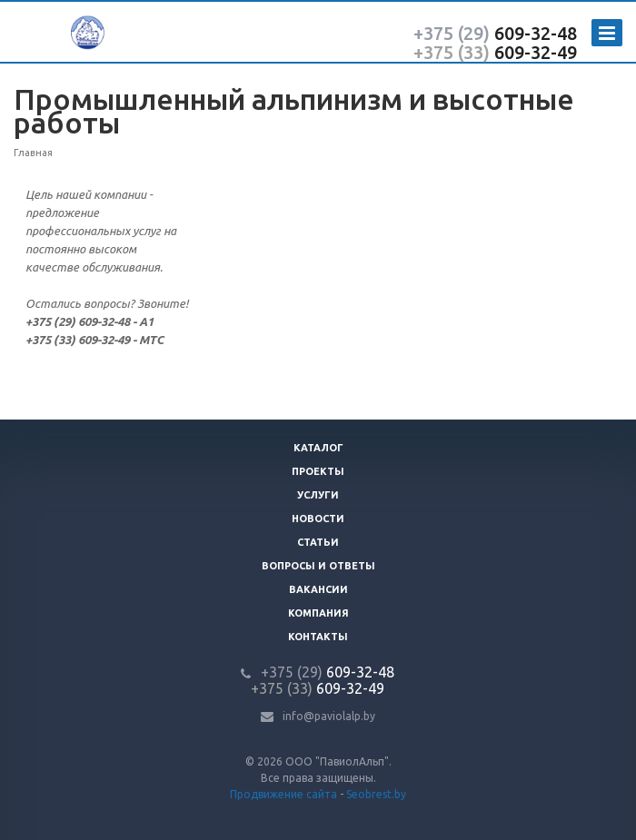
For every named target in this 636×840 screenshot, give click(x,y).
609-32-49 (495, 52)
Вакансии (318, 589)
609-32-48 (495, 33)
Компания (318, 613)
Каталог (318, 448)
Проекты (318, 471)
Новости (318, 519)
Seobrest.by (376, 794)
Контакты (318, 637)
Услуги (318, 495)
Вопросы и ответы (318, 566)
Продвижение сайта (283, 794)
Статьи (318, 542)
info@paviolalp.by (329, 716)
